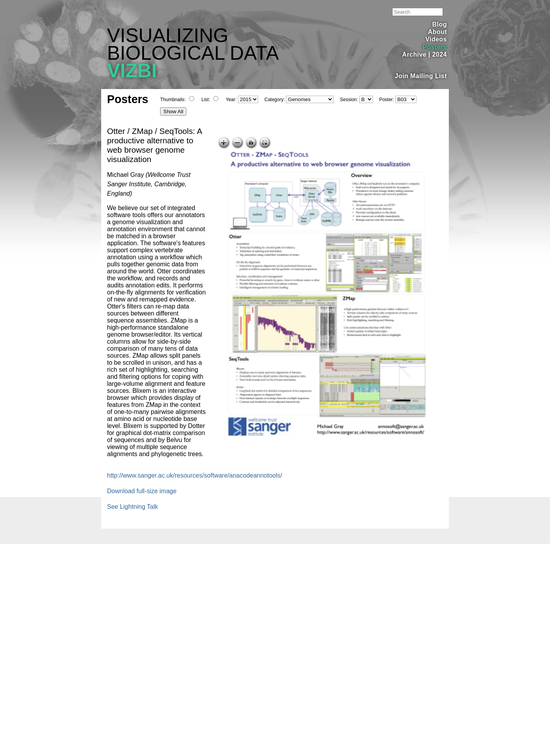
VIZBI (132, 71)
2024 (439, 54)
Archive (414, 54)
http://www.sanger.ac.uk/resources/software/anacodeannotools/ (195, 475)
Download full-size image (142, 491)
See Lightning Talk (132, 507)
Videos (436, 39)
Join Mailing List (421, 76)
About (437, 32)
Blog (440, 24)
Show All (173, 111)
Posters (435, 47)
